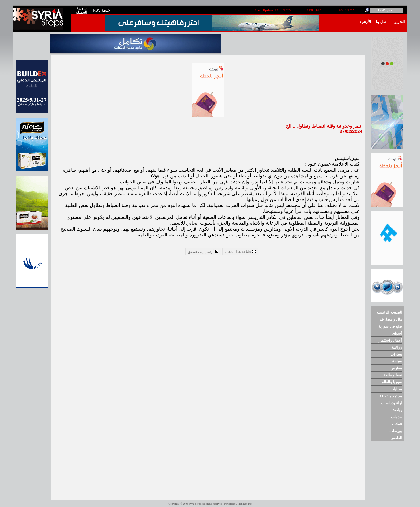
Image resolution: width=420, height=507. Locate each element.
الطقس (396, 438)
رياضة (397, 410)
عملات (397, 424)
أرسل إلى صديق (203, 251)
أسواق (397, 333)
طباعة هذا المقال (240, 251)
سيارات (396, 354)
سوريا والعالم (392, 382)
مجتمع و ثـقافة (391, 396)
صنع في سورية (390, 326)
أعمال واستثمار (390, 340)
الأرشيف (364, 22)
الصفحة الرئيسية (389, 312)
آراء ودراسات (391, 403)
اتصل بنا (382, 22)
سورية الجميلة (81, 10)
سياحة (397, 361)
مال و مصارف (391, 319)
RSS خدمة (102, 10)
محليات (396, 389)
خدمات (397, 417)
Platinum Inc (244, 504)
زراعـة (397, 347)
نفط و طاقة (393, 375)
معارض (396, 368)
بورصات (396, 431)
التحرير (400, 22)
